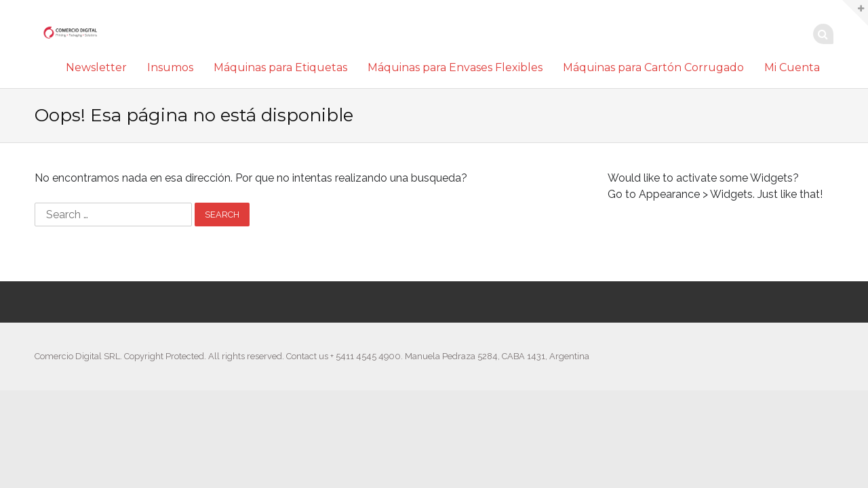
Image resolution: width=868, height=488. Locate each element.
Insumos (170, 67)
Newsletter (96, 67)
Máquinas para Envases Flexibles (455, 67)
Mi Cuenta (792, 67)
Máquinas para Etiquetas (280, 67)
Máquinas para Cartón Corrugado (653, 67)
